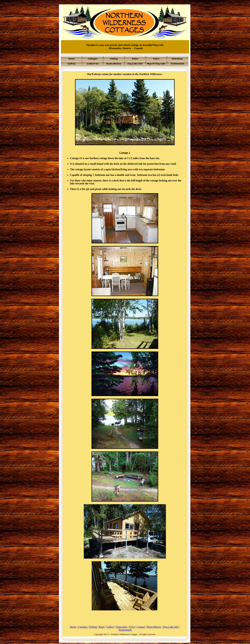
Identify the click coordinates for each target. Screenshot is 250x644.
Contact (141, 627)
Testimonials (125, 630)
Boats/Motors (154, 627)
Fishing (93, 627)
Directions (122, 627)
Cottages (83, 627)
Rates (102, 627)
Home (73, 627)
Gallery (110, 627)
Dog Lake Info (171, 627)
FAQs (132, 627)
